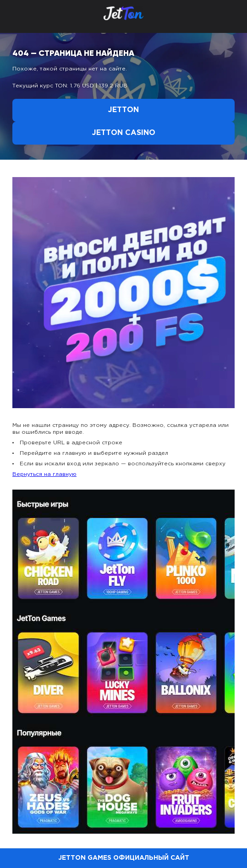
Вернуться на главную (44, 474)
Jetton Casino (124, 133)
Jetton (123, 110)
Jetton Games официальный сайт (124, 858)
